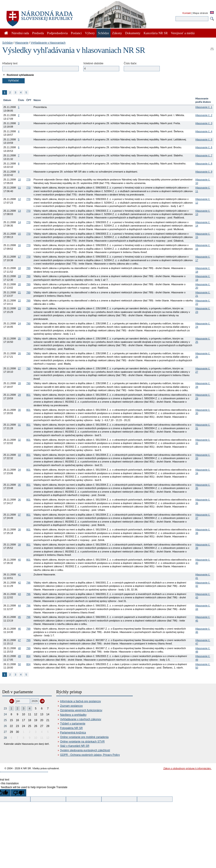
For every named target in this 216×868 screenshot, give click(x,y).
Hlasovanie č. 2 (204, 115)
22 (19, 301)
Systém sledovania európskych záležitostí (85, 750)
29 (19, 395)
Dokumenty (133, 33)
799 (28, 629)
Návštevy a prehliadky (73, 715)
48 (19, 648)
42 (19, 583)
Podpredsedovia (57, 33)
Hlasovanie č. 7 (204, 155)
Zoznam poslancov (71, 706)
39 (19, 545)
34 (19, 470)
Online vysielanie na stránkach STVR (82, 742)
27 (19, 368)
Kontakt (187, 13)
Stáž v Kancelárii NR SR (75, 746)
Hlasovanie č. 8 (204, 164)
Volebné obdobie (93, 63)
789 (28, 268)
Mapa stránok (200, 13)
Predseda (38, 33)
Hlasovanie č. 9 (204, 172)
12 (19, 199)
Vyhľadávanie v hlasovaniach (48, 43)
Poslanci (76, 33)
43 (19, 594)
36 (19, 500)
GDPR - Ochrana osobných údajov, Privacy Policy (90, 755)
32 (19, 440)
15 (19, 234)
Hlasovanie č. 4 (204, 131)
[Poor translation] (18, 793)
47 (19, 640)
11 (19, 188)
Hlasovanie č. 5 (204, 139)
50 (19, 664)
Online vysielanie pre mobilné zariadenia (84, 737)
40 (19, 560)
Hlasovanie (22, 43)
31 (19, 425)
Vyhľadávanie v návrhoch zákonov (81, 719)
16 (19, 245)
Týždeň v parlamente (73, 724)
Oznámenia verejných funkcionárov (81, 710)
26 (19, 353)
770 (28, 188)
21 (19, 292)
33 (19, 455)
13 (19, 211)
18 (19, 268)
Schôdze (8, 43)
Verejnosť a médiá (183, 33)
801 (28, 395)
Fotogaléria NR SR (71, 728)
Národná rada (20, 33)
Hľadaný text (10, 63)
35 (19, 485)
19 (19, 276)
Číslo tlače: (130, 63)
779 (28, 179)
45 (19, 617)
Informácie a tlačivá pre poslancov (80, 701)
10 (19, 179)
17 (19, 257)
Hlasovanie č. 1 (204, 107)
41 (19, 574)
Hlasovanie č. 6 (204, 147)
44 (19, 606)
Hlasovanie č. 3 (204, 123)
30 (19, 410)
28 (19, 383)
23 (19, 308)
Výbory (90, 33)
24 (19, 323)
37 (19, 515)
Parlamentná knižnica (73, 733)
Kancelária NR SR (156, 33)
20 (19, 284)
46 (19, 629)
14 (19, 222)
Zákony (117, 33)
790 (28, 308)
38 (19, 529)
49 (19, 656)
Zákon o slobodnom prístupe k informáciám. (187, 768)
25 (19, 339)
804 (28, 656)
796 (28, 583)
